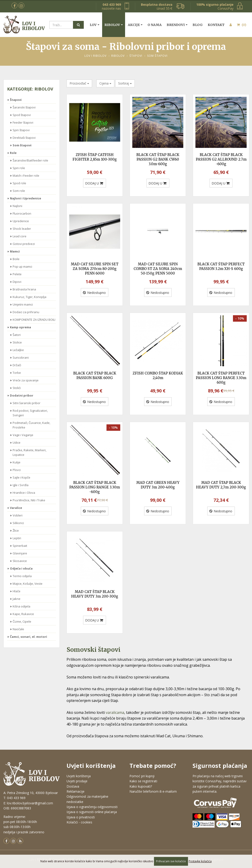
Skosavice (20, 561)
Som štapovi (157, 56)
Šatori (17, 335)
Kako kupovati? (141, 786)
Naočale (18, 629)
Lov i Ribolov (95, 56)
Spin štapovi (21, 130)
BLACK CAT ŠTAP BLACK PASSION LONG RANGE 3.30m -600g (95, 487)
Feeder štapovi (23, 122)
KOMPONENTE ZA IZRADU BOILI (34, 320)
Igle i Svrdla (21, 485)
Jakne (17, 599)
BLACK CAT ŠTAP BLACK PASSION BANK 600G (95, 376)
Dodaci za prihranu (26, 312)
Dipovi (17, 282)
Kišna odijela (21, 606)
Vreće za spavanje (26, 380)
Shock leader (22, 229)
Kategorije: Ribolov (30, 89)
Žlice (16, 530)
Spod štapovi (22, 115)
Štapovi (136, 56)
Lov (93, 25)
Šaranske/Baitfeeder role (30, 160)
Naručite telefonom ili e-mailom (153, 791)
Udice (17, 443)
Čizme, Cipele (22, 621)
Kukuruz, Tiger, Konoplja (29, 297)
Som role (19, 191)
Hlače (17, 591)
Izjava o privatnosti (81, 817)
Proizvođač (79, 83)
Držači (17, 365)
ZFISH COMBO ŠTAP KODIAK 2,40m (158, 376)
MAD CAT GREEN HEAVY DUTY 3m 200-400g (158, 485)
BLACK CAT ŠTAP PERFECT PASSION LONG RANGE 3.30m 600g (221, 378)
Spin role (19, 168)
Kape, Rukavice (23, 614)
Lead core (20, 236)
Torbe (17, 373)
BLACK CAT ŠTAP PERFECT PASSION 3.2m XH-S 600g (221, 266)
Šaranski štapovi (24, 107)
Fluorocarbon (22, 213)
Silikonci (18, 523)
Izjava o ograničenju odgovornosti (92, 807)
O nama (155, 25)
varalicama (115, 712)
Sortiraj (125, 83)
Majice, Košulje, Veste (28, 584)
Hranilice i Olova (24, 493)
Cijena (105, 83)
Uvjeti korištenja (79, 776)
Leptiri (17, 538)
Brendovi (176, 25)
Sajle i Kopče (21, 477)
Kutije (17, 462)
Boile (16, 259)
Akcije (134, 25)
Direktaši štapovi (24, 138)
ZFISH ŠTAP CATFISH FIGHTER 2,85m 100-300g (95, 157)
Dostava (73, 786)
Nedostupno (94, 293)
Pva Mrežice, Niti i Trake (29, 500)
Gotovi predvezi (24, 244)
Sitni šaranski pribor (27, 403)
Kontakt (216, 25)
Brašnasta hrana (24, 289)
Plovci (17, 470)
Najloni (17, 206)
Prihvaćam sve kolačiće (171, 861)
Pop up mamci (22, 267)
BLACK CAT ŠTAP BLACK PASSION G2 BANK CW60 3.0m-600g (158, 159)
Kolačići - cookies (79, 822)
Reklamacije (76, 791)
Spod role (19, 183)
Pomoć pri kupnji (142, 776)
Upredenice (21, 221)
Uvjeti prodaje (77, 781)
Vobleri (18, 515)
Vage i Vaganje (23, 435)
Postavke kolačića (200, 861)
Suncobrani (21, 357)
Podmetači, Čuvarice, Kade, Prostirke (31, 425)
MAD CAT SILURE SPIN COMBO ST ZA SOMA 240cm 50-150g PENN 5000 (158, 269)
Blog (198, 25)
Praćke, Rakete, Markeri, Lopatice (29, 452)
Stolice (17, 342)
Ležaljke (18, 350)
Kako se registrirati (143, 781)
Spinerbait (20, 546)
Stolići (17, 388)
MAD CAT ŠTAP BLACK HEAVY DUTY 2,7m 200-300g (221, 485)
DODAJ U (94, 183)
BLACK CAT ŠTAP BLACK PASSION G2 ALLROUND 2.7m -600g (221, 159)
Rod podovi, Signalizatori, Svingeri (30, 413)
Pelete (17, 274)
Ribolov (112, 25)
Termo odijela (22, 576)
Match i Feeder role (26, 176)
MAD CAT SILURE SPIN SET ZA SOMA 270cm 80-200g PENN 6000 (95, 269)
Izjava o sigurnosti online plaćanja (92, 812)
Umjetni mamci (23, 304)
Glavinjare (20, 553)
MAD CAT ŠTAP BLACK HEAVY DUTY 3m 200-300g (95, 594)
